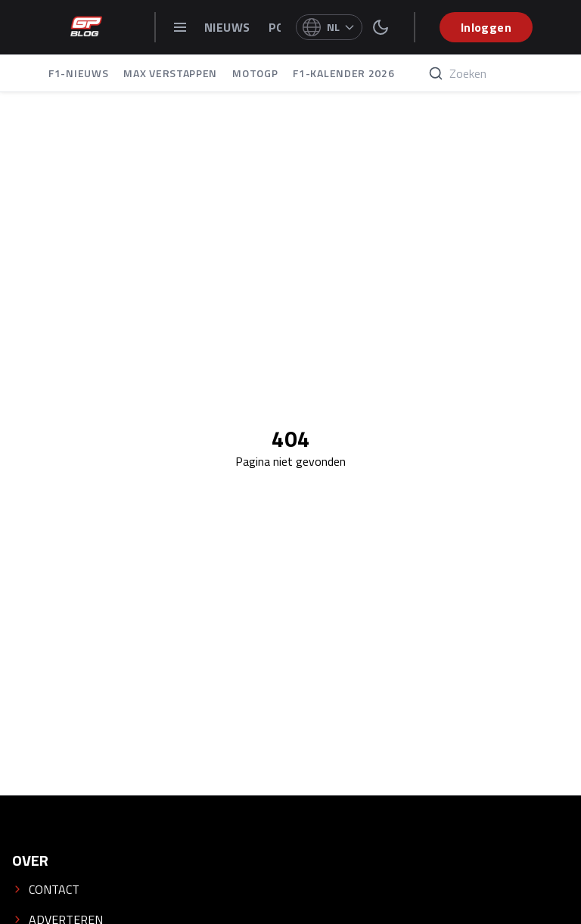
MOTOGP (255, 73)
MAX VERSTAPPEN (170, 73)
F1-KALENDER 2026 (343, 73)
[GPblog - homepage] (86, 27)
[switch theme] (381, 27)
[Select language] (329, 27)
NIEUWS (229, 27)
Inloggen (486, 27)
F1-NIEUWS (78, 73)
